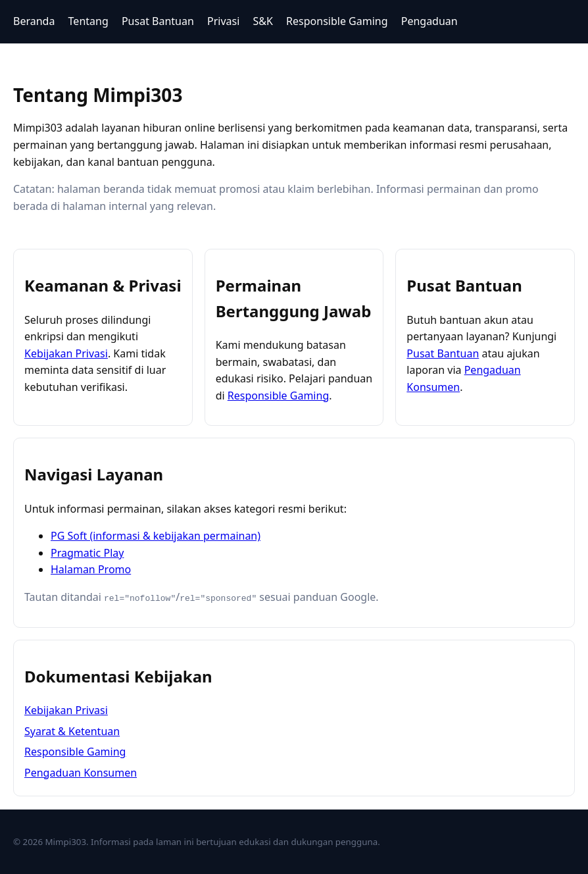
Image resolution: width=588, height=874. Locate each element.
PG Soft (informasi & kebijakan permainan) (156, 536)
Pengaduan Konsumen (81, 772)
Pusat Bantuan (158, 21)
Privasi (223, 21)
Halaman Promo (91, 569)
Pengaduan (429, 21)
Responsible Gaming (337, 21)
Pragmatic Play (87, 553)
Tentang (88, 21)
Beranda (34, 21)
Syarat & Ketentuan (72, 731)
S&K (263, 21)
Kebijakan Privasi (66, 353)
